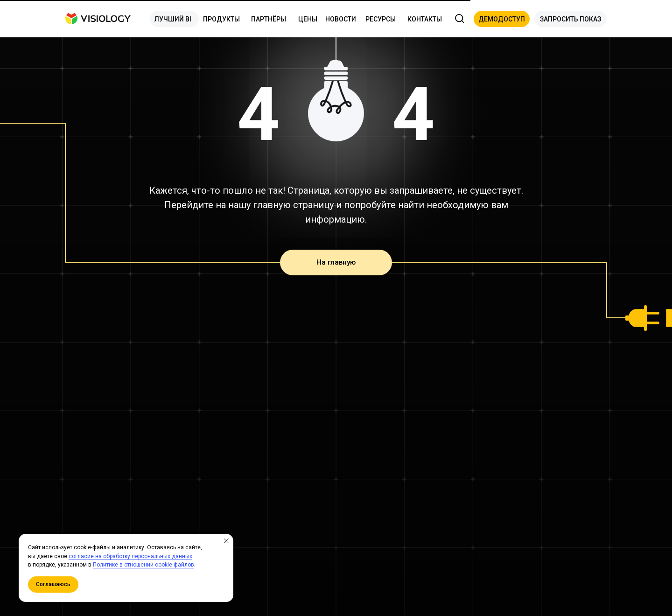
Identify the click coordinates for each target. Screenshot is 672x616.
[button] (502, 19)
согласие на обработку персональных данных (130, 556)
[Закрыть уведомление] (226, 541)
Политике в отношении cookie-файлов (143, 565)
